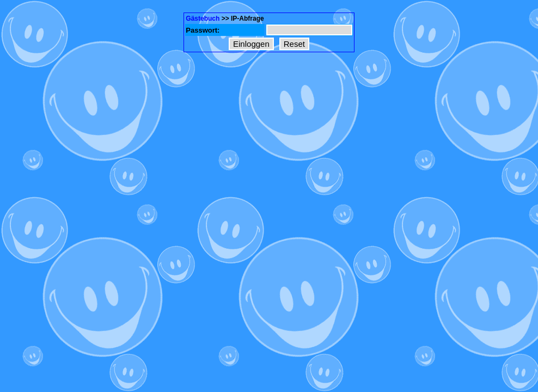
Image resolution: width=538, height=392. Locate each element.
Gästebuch (203, 19)
